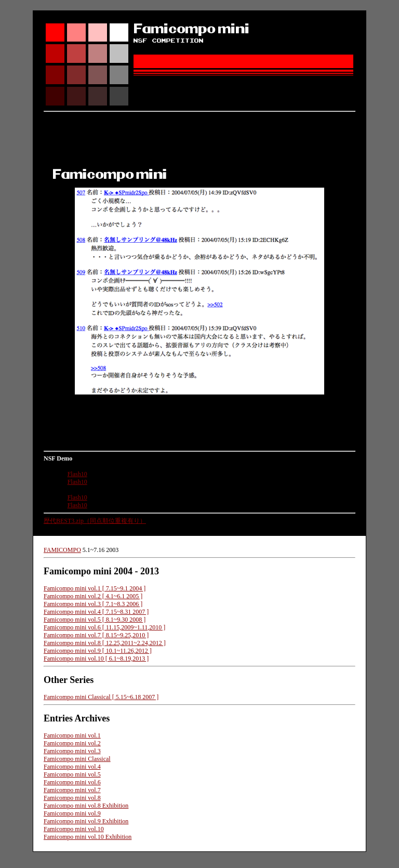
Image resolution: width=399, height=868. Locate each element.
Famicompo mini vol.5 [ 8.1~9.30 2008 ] (95, 620)
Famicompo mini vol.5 (72, 774)
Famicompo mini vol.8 (72, 798)
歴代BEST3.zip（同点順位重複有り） (95, 521)
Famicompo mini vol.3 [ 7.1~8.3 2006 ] (93, 604)
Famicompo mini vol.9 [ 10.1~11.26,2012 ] (98, 651)
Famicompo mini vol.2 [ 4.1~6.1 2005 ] (93, 596)
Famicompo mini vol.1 (72, 735)
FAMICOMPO (62, 550)
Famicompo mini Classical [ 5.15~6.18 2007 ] (101, 697)
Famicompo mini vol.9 (72, 813)
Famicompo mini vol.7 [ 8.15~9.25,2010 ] (96, 635)
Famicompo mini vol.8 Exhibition (86, 806)
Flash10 (77, 474)
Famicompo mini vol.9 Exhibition (86, 821)
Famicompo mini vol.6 (72, 782)
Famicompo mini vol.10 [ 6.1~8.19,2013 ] (96, 659)
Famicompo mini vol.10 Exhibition (88, 837)
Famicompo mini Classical (77, 759)
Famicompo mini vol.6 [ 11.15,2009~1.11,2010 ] (104, 627)
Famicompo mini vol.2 (72, 743)
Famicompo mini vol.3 (72, 751)
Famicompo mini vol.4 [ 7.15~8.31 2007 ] (96, 612)
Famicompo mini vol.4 (72, 767)
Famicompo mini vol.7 (72, 790)
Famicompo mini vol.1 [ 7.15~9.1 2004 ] (95, 588)
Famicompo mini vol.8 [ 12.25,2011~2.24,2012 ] (105, 643)
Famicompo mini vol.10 (74, 829)
